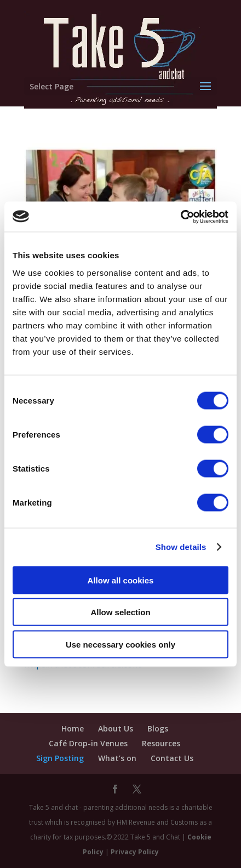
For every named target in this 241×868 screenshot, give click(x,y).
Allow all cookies (121, 580)
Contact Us (172, 758)
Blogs (158, 728)
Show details (181, 547)
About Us (116, 728)
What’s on (117, 758)
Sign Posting (60, 758)
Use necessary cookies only (120, 644)
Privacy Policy (135, 852)
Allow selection (120, 612)
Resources (161, 743)
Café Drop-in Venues (88, 743)
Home (73, 728)
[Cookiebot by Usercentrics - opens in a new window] (180, 217)
